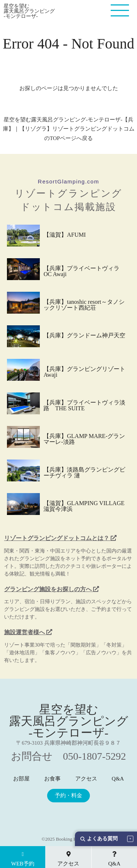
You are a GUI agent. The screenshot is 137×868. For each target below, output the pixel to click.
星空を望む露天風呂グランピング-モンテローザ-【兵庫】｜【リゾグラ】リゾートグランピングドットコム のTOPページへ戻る (69, 129)
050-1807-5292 (94, 756)
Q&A (118, 779)
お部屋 (21, 779)
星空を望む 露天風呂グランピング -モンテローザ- (29, 11)
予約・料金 (68, 796)
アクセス (86, 779)
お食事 (52, 779)
